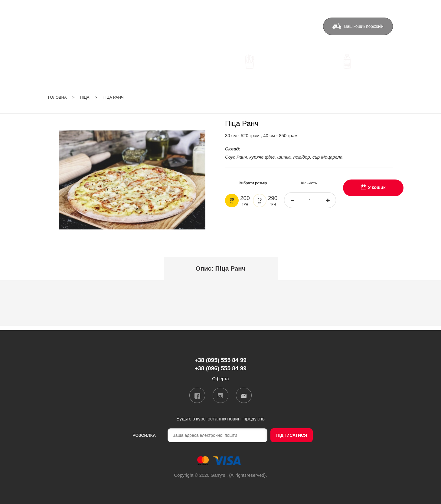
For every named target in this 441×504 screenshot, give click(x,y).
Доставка (207, 26)
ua (367, 7)
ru (375, 7)
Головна (57, 97)
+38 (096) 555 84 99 (151, 36)
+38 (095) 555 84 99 (151, 27)
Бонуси (237, 26)
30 (232, 201)
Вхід (389, 7)
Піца (85, 97)
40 (260, 201)
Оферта (296, 26)
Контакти (266, 26)
